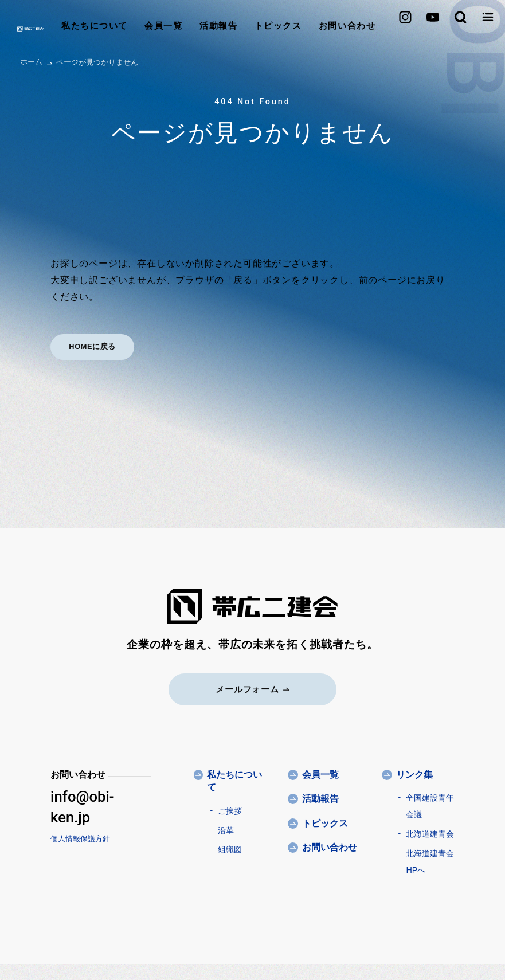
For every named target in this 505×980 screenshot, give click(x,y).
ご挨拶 (230, 810)
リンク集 (414, 774)
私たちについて (68, 28)
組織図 (230, 849)
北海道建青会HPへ (430, 861)
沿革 (226, 830)
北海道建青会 (430, 833)
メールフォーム (252, 689)
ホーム (31, 62)
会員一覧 (137, 28)
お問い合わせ (321, 28)
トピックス (252, 28)
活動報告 (192, 28)
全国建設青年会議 (430, 805)
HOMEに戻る (93, 346)
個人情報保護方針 (80, 838)
